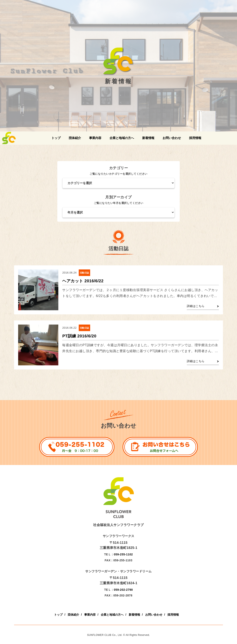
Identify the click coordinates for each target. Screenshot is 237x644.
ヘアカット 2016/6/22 (83, 281)
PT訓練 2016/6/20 (79, 336)
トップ (56, 138)
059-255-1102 (123, 554)
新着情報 (148, 138)
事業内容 (95, 138)
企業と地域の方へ (122, 138)
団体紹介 (75, 138)
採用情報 (195, 138)
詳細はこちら (196, 306)
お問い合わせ (172, 138)
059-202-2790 (123, 590)
